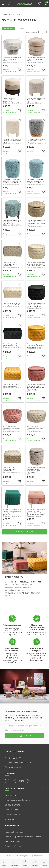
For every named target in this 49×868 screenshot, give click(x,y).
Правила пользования (15, 832)
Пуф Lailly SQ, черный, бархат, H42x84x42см (10, 345)
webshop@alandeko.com (18, 763)
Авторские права (13, 841)
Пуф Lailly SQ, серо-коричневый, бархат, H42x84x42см (10, 264)
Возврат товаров (12, 814)
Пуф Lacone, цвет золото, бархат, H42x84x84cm (11, 385)
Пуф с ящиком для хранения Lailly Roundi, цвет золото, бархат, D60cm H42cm (36, 345)
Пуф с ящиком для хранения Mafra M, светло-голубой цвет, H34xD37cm (12, 222)
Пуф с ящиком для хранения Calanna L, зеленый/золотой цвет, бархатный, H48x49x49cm (12, 512)
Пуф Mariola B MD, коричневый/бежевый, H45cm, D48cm (10, 100)
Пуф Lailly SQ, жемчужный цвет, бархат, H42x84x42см (12, 304)
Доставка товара (12, 810)
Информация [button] (12, 825)
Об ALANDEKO (11, 795)
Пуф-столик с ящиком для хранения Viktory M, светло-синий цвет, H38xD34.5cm (12, 181)
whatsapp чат (13, 767)
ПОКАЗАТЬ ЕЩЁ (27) (25, 532)
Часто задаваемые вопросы (18, 800)
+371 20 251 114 (14, 758)
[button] (3, 3)
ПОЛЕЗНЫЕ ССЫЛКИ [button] (14, 789)
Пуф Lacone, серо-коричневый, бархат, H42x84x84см (10, 469)
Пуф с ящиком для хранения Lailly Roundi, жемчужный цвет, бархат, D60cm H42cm (36, 264)
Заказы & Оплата (13, 805)
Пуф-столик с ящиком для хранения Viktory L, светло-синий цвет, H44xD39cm (36, 181)
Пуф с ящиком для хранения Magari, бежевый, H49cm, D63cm (12, 59)
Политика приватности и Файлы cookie (23, 837)
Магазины (9, 819)
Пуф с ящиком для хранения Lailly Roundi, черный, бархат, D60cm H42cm (36, 305)
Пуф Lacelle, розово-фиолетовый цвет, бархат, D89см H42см (12, 428)
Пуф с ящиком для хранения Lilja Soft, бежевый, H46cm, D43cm (36, 59)
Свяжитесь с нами (13, 846)
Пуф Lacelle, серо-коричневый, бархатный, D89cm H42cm (35, 428)
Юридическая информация (15, 730)
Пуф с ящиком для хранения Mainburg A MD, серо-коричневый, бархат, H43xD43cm (36, 470)
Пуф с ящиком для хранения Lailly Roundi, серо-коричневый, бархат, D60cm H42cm (36, 223)
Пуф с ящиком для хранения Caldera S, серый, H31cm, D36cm (36, 100)
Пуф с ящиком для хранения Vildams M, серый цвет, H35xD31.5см (36, 140)
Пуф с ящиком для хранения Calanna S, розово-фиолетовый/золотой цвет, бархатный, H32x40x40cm (36, 512)
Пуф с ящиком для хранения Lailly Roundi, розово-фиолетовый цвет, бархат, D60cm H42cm (36, 387)
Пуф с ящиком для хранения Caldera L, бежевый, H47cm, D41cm (12, 140)
